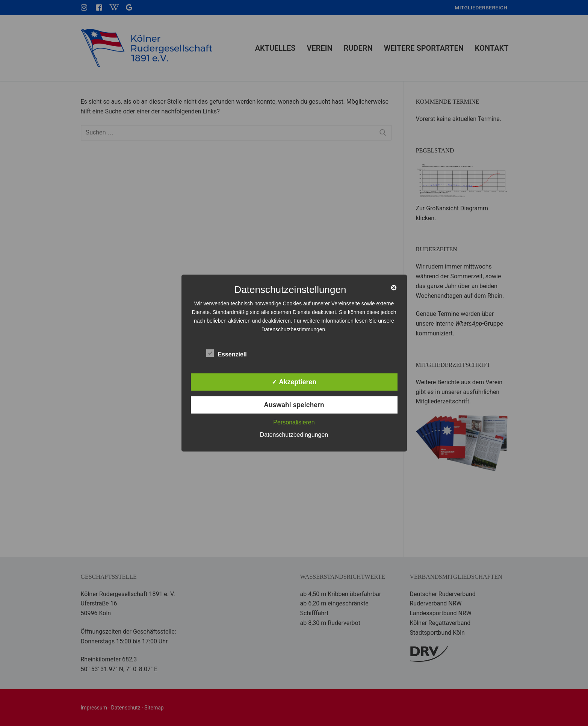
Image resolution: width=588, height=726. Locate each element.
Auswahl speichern (294, 405)
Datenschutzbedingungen (294, 435)
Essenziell (226, 353)
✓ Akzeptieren (294, 382)
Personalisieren (294, 422)
